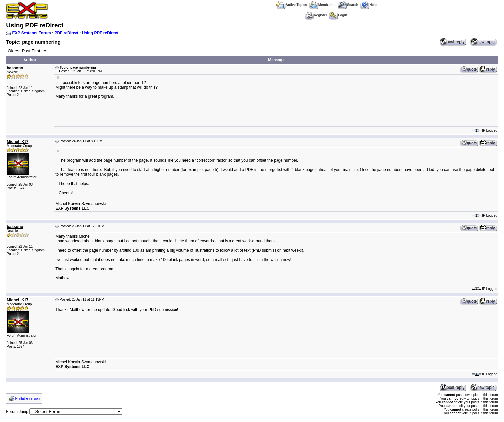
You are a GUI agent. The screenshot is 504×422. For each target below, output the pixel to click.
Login (338, 15)
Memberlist (323, 5)
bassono (15, 68)
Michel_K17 (18, 142)
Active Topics (291, 5)
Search (348, 5)
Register (316, 15)
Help (368, 5)
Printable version (27, 399)
